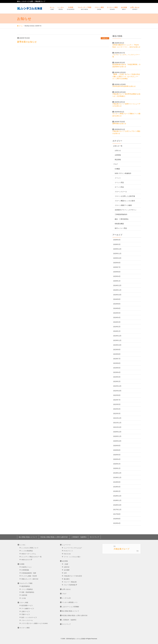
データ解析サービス (28, 609)
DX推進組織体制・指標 (29, 573)
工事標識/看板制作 (121, 214)
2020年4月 (117, 459)
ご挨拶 (66, 564)
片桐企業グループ (121, 549)
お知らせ (105, 38)
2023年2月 (117, 381)
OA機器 (117, 169)
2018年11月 (117, 500)
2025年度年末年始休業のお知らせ (124, 86)
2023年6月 (117, 363)
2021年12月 (117, 418)
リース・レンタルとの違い (72, 557)
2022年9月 (117, 395)
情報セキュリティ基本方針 (30, 579)
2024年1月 (117, 331)
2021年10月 (117, 427)
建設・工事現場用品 (122, 219)
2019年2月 (117, 491)
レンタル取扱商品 (27, 551)
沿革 (65, 573)
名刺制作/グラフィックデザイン (126, 210)
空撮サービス (26, 614)
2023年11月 (117, 340)
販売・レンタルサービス (29, 617)
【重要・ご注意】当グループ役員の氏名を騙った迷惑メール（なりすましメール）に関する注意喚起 (126, 76)
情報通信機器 (119, 224)
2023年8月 (117, 354)
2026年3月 (117, 244)
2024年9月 (117, 299)
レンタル (23, 545)
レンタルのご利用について (30, 548)
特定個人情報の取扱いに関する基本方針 (54, 537)
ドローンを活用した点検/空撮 (125, 196)
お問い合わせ (66, 589)
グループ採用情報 (70, 585)
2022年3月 (117, 414)
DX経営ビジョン (27, 567)
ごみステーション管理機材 (71, 607)
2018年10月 (117, 505)
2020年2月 (117, 464)
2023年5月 (117, 368)
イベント (118, 178)
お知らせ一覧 (118, 146)
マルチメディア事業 (26, 583)
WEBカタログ (27, 560)
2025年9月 (117, 263)
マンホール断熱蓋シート (70, 602)
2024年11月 (117, 290)
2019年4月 (117, 487)
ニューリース (66, 545)
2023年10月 (117, 345)
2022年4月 (117, 409)
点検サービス (26, 611)
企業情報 (118, 155)
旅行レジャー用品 (121, 228)
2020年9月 (117, 446)
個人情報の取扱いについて (28, 537)
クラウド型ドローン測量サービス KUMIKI (35, 623)
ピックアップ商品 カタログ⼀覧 (32, 557)
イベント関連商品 (27, 589)
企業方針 (67, 567)
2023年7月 (117, 359)
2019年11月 (117, 477)
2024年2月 (117, 327)
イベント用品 (119, 182)
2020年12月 (117, 432)
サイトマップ (94, 537)
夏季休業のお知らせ (27, 42)
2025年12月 (117, 249)
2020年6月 (117, 450)
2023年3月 (117, 377)
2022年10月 (117, 391)
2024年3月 (117, 322)
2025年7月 (117, 267)
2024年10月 (117, 295)
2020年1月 (117, 468)
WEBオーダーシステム (29, 554)
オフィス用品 (119, 187)
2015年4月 (117, 523)
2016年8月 (117, 519)
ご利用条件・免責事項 (79, 537)
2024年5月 (117, 313)
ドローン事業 (24, 603)
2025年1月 (117, 281)
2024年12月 (117, 285)
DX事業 (22, 564)
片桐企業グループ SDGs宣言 (73, 576)
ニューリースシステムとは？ (73, 548)
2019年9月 (117, 482)
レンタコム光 (66, 598)
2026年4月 (117, 240)
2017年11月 (117, 510)
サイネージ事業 (25, 628)
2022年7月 (117, 400)
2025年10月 (117, 258)
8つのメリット (68, 551)
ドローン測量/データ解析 (123, 205)
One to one (67, 554)
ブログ (115, 164)
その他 (24, 598)
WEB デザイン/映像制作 (123, 173)
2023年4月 (117, 372)
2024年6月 (117, 308)
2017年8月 (117, 514)
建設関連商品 (26, 586)
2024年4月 (117, 317)
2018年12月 (117, 496)
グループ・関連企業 (70, 582)
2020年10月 (117, 441)
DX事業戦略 (25, 570)
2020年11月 (117, 436)
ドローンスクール (121, 192)
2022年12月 (117, 386)
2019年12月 (117, 473)
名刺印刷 (24, 595)
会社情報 (65, 561)
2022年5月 (117, 404)
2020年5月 (117, 455)
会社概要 (67, 570)
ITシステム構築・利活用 (29, 576)
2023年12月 (117, 336)
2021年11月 (117, 423)
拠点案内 (67, 579)
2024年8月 (117, 304)
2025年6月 (117, 272)
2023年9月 (117, 350)
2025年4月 (117, 276)
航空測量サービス (27, 605)
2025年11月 (117, 254)
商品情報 (118, 160)
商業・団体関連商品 (28, 592)
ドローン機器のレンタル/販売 (125, 201)
